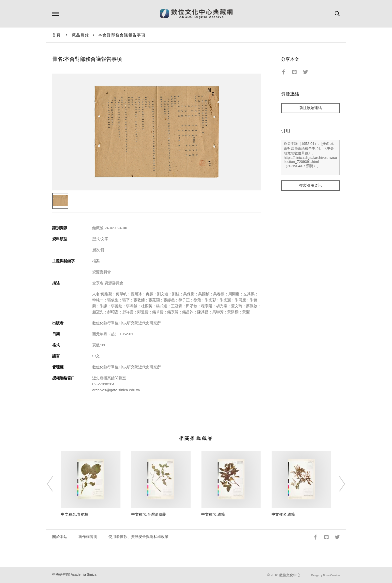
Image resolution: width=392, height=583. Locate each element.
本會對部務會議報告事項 (122, 35)
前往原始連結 (310, 108)
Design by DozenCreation (325, 575)
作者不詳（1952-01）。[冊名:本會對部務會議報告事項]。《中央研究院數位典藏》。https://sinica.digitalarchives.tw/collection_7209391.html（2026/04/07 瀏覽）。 (310, 157)
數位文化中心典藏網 (196, 14)
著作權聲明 (88, 537)
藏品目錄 (81, 35)
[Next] (337, 484)
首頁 (57, 35)
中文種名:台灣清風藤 (149, 514)
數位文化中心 (290, 575)
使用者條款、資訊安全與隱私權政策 (138, 537)
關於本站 (60, 537)
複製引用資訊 (310, 186)
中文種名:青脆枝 (75, 514)
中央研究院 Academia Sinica (74, 575)
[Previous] (54, 484)
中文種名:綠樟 (213, 514)
